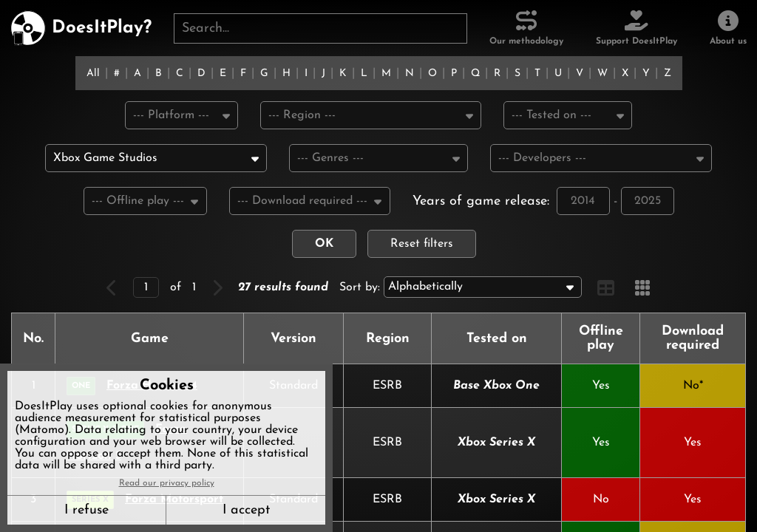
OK (324, 246)
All (93, 74)
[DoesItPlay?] (81, 28)
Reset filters (422, 246)
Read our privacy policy (167, 483)
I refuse (86, 510)
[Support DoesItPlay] (637, 28)
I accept (246, 510)
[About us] (728, 28)
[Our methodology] (526, 28)
